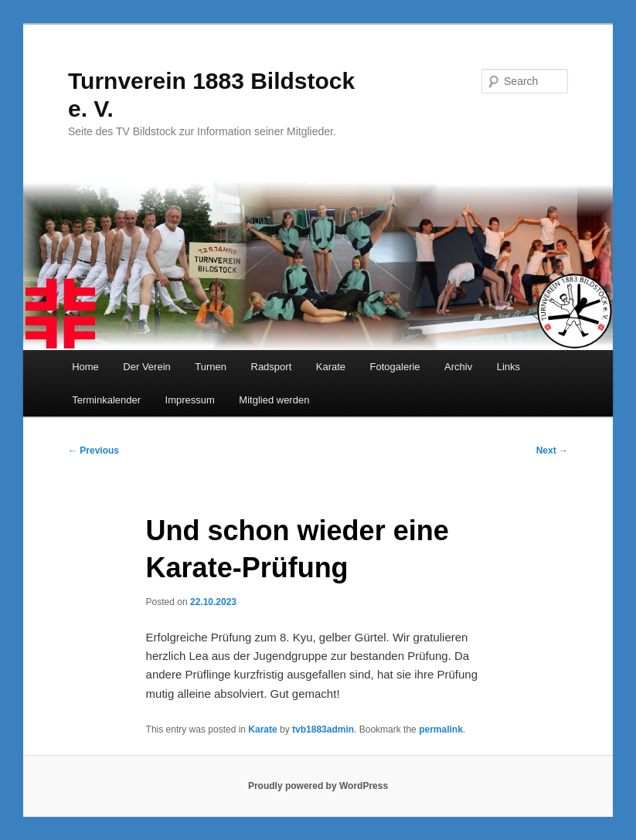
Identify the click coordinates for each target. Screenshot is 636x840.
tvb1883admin (323, 729)
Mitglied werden (274, 400)
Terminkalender (106, 400)
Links (508, 367)
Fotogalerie (395, 367)
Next (552, 451)
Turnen (211, 367)
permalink (441, 729)
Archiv (458, 367)
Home (85, 367)
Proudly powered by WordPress (318, 786)
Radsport (272, 367)
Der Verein (146, 367)
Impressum (190, 400)
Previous (94, 451)
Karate (331, 367)
